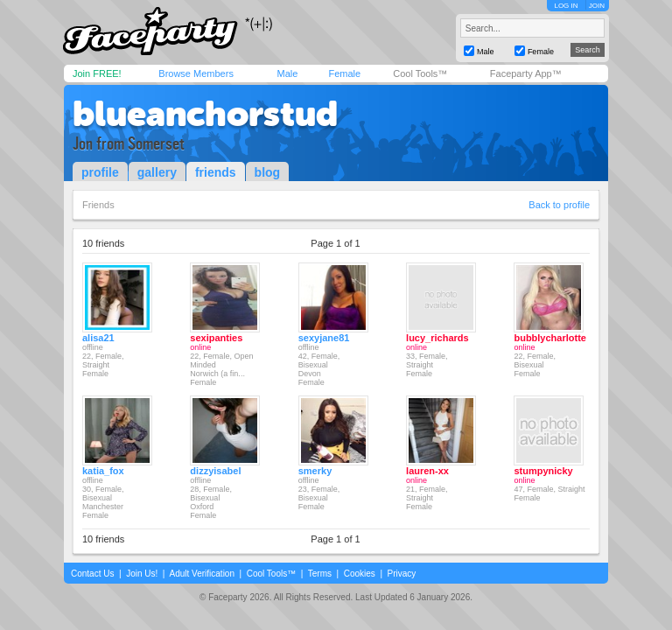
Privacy (402, 574)
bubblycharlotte (550, 338)
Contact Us (92, 574)
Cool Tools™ (420, 73)
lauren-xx (427, 471)
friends (216, 172)
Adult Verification (202, 574)
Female (344, 73)
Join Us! (142, 574)
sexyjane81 (324, 338)
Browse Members (196, 73)
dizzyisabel (215, 471)
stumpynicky (543, 471)
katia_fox (103, 471)
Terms (320, 574)
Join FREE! (97, 73)
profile (100, 172)
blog (268, 172)
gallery (157, 172)
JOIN (597, 6)
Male (287, 73)
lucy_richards (437, 338)
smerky (315, 471)
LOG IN (566, 6)
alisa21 (98, 338)
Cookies (360, 574)
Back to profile (559, 205)
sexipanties (216, 338)
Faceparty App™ (526, 73)
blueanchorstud (205, 114)
